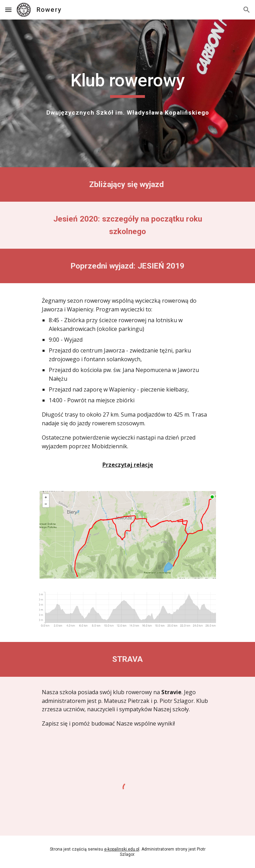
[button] (8, 10)
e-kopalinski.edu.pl (122, 849)
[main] (127, 84)
